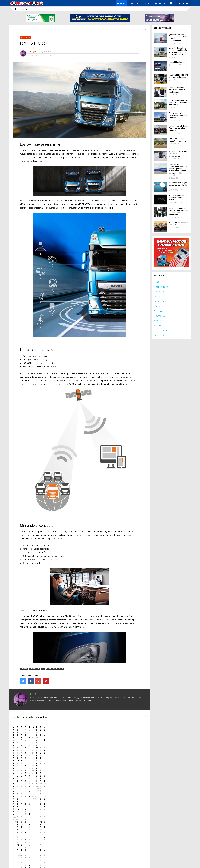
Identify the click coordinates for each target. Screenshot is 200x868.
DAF (43, 669)
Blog (17, 9)
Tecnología (159, 335)
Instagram (168, 848)
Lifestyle (158, 306)
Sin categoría (160, 326)
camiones (24, 669)
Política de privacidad (164, 863)
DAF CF (49, 669)
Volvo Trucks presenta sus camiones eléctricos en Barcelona (179, 103)
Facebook (155, 848)
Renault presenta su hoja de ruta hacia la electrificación (177, 90)
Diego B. (33, 52)
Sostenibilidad (160, 330)
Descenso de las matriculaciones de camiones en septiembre (75, 756)
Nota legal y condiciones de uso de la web (135, 863)
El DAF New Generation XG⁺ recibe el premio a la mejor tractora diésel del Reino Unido (125, 756)
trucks (61, 669)
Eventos (158, 297)
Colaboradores (160, 3)
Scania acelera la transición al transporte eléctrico (178, 115)
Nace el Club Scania (177, 62)
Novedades (159, 316)
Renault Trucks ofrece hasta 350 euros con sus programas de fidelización (179, 212)
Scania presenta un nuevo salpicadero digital (177, 198)
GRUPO (123, 4)
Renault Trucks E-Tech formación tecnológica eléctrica (178, 128)
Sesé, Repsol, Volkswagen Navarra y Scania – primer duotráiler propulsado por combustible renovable (178, 170)
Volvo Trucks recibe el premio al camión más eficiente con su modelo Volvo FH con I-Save (178, 51)
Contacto (24, 9)
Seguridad (159, 321)
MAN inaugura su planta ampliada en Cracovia (179, 76)
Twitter (142, 848)
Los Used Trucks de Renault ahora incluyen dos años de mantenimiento (178, 37)
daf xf (55, 669)
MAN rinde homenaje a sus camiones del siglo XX (178, 185)
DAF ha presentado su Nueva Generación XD (178, 140)
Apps (147, 3)
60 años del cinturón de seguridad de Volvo (33, 755)
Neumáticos (160, 311)
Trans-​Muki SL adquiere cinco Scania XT (178, 223)
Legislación (159, 301)
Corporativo (26, 37)
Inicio (110, 3)
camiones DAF (35, 669)
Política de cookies (183, 863)
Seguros (134, 3)
